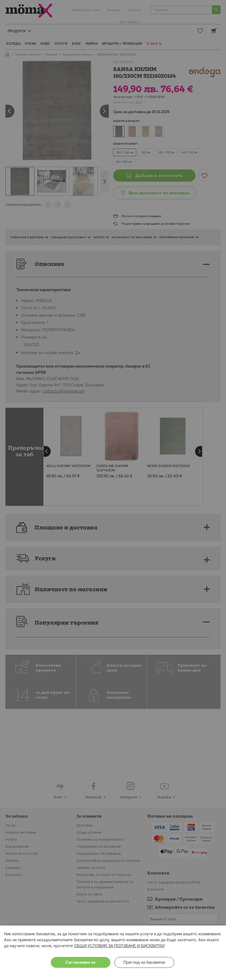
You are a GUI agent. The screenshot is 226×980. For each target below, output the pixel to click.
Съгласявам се (80, 962)
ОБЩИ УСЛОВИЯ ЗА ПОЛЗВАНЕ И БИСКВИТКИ (119, 946)
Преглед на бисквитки (144, 962)
